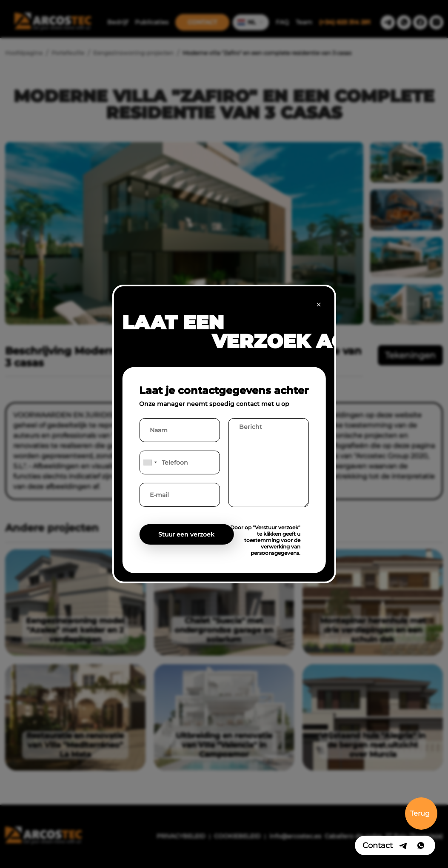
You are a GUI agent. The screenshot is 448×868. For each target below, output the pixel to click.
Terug (420, 813)
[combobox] (149, 463)
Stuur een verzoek (186, 534)
